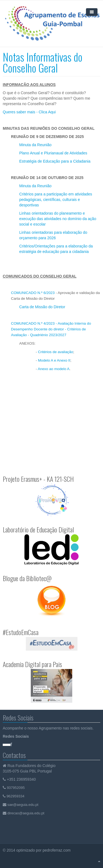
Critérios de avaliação (55, 352)
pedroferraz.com (57, 850)
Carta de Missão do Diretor (42, 307)
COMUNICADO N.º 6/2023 (33, 293)
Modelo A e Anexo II (54, 360)
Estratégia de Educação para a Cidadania (55, 161)
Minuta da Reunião (35, 145)
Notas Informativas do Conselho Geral (43, 62)
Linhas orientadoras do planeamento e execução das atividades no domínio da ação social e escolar (58, 219)
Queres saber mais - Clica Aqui (29, 112)
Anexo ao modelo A (54, 369)
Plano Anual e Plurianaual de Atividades (53, 153)
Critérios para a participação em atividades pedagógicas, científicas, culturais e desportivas (56, 200)
